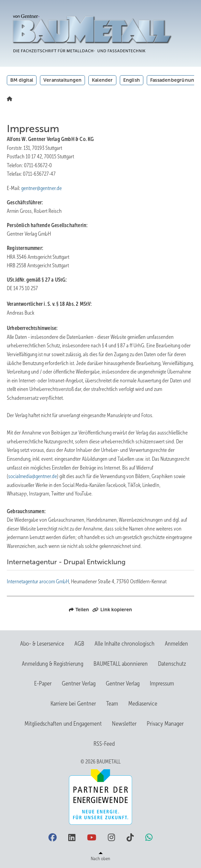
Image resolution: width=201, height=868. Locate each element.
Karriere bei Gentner (73, 704)
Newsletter (124, 724)
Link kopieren (112, 610)
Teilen (79, 610)
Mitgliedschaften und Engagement (63, 724)
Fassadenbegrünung (174, 80)
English (132, 80)
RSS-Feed (104, 744)
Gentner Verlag (79, 683)
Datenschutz (172, 664)
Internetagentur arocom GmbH (38, 581)
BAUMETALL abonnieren (121, 664)
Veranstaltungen (62, 80)
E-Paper (43, 683)
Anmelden (176, 644)
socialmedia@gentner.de (33, 476)
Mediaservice (143, 704)
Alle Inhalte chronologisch (125, 644)
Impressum (162, 683)
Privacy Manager (165, 724)
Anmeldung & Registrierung (53, 664)
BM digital (22, 80)
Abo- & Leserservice (42, 644)
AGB (79, 644)
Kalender (102, 80)
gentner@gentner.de (41, 188)
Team (112, 704)
